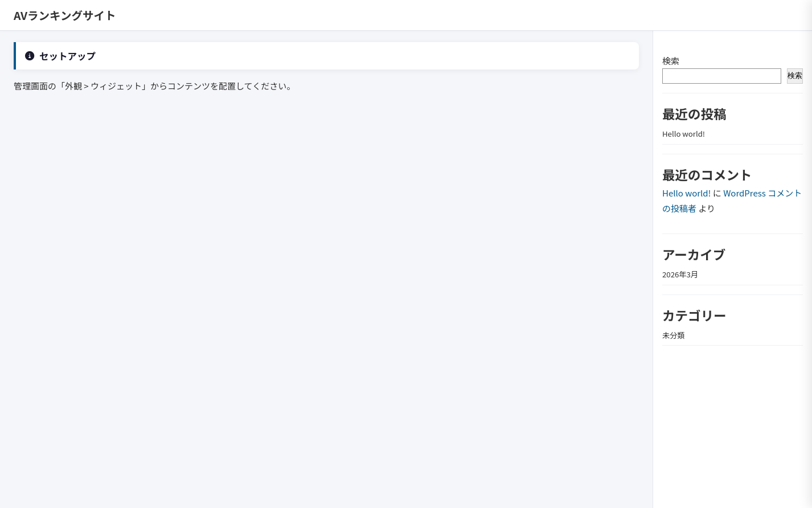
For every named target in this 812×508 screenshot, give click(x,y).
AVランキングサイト (65, 15)
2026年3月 (680, 274)
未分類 (674, 335)
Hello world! (684, 134)
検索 (671, 61)
